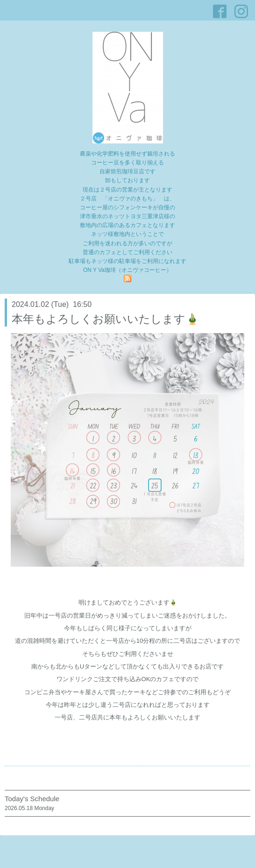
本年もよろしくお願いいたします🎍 (106, 319)
